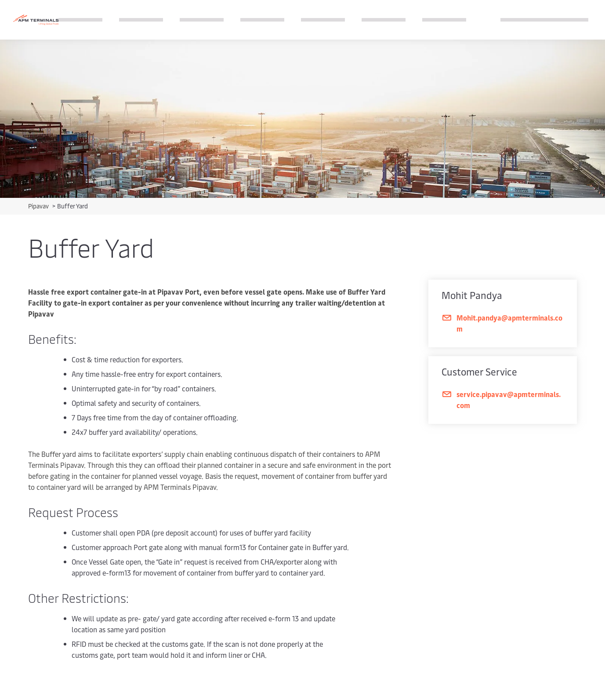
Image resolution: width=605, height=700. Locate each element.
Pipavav (39, 206)
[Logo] (36, 20)
